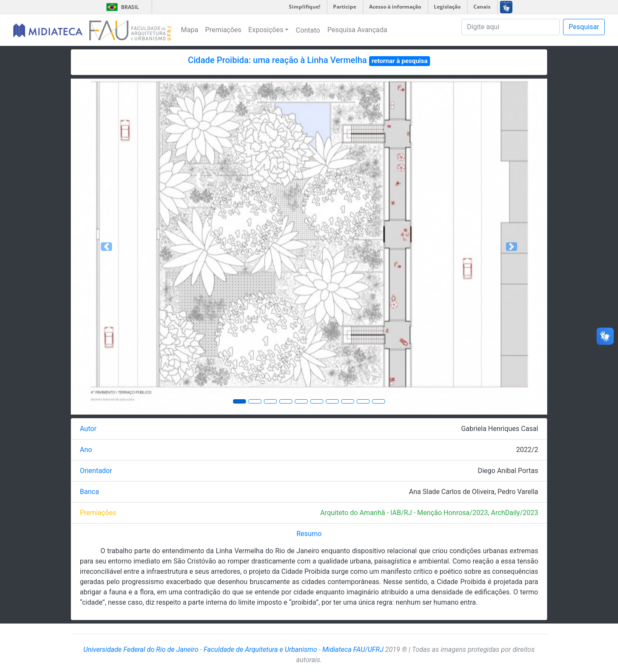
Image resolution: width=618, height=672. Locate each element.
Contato (308, 30)
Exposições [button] (266, 30)
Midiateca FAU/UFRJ (353, 649)
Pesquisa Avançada (357, 30)
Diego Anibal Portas (508, 471)
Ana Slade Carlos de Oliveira (452, 492)
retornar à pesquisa (400, 61)
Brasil (121, 7)
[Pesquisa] (510, 27)
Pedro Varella (518, 492)
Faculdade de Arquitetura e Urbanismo (260, 649)
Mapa (190, 30)
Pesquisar (584, 27)
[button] (107, 247)
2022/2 (527, 450)
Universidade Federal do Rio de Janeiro (141, 649)
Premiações (223, 30)
